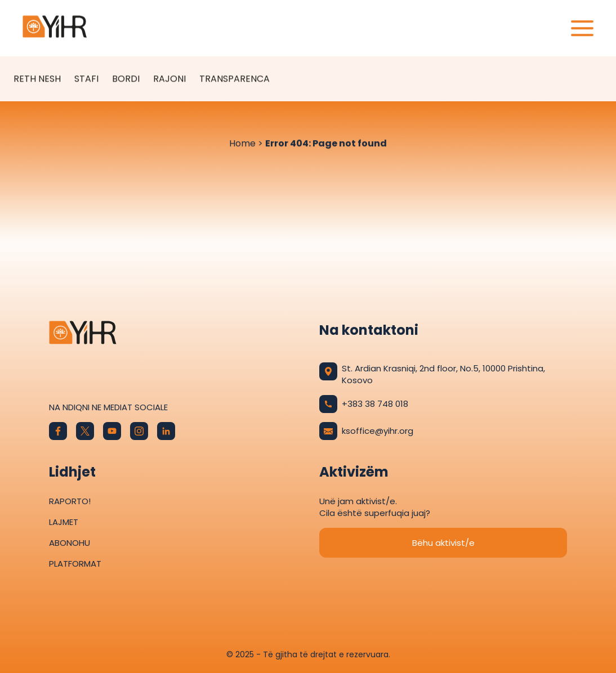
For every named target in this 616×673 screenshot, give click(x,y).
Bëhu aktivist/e (443, 543)
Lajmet (64, 522)
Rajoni (169, 79)
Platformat (75, 564)
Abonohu (70, 543)
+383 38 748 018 (364, 404)
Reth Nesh (37, 79)
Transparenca (235, 79)
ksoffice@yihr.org (366, 431)
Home (242, 144)
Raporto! (70, 501)
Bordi (126, 79)
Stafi (86, 79)
